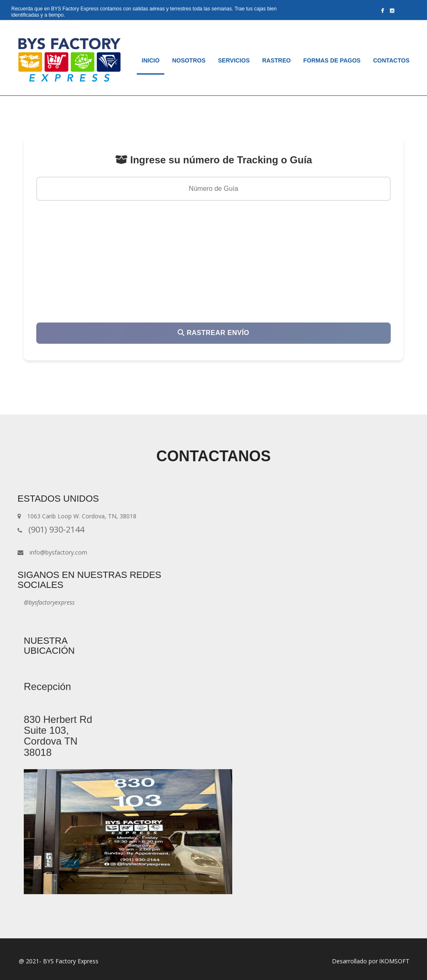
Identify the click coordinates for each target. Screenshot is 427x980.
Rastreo (276, 60)
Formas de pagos (332, 60)
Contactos (391, 60)
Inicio (154, 60)
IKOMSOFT (394, 961)
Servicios (234, 60)
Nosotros (189, 60)
